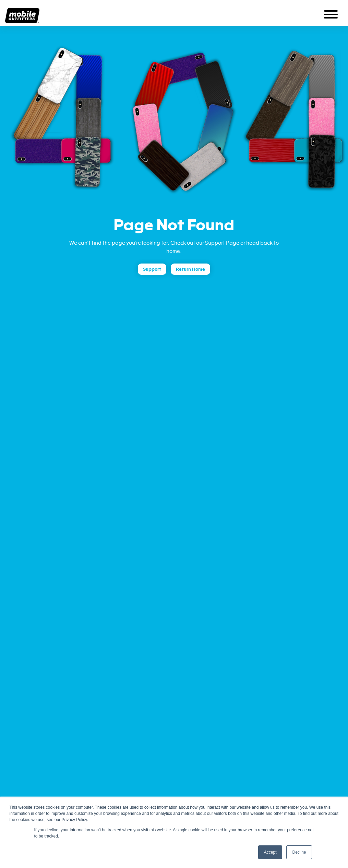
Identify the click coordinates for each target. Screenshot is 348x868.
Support (152, 269)
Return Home (190, 269)
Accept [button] (270, 852)
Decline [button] (299, 852)
